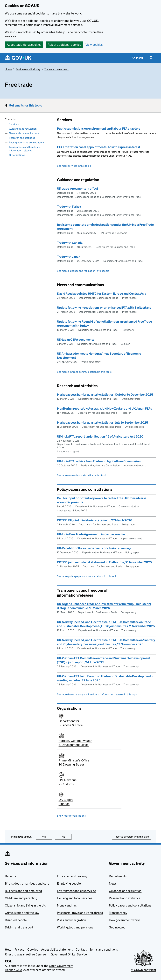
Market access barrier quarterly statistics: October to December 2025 (105, 395)
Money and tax (67, 905)
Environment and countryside (76, 891)
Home (8, 69)
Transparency (118, 913)
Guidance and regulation (23, 129)
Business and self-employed (23, 891)
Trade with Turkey (69, 207)
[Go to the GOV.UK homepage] (18, 58)
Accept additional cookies (24, 45)
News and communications (24, 133)
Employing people (69, 883)
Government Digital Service (69, 954)
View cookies (94, 45)
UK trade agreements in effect (78, 189)
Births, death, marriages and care (27, 883)
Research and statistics (22, 138)
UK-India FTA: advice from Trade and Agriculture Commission (99, 461)
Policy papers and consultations (27, 143)
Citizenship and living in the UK (25, 905)
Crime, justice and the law (22, 913)
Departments (118, 876)
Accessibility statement (57, 950)
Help (8, 950)
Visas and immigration (71, 920)
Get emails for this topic (25, 105)
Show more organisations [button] (71, 816)
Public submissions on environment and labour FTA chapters (99, 129)
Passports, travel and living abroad (80, 913)
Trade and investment (56, 69)
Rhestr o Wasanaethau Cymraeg (26, 954)
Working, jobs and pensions (75, 927)
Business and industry (28, 69)
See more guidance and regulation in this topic (83, 271)
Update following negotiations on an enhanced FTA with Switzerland (104, 308)
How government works (125, 920)
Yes (47, 837)
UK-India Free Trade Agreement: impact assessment (92, 534)
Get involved (117, 927)
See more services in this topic (74, 166)
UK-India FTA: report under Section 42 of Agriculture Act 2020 (100, 437)
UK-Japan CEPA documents (76, 340)
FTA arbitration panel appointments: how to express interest (99, 147)
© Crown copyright (143, 970)
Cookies (33, 950)
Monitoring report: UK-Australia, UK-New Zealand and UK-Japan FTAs (104, 409)
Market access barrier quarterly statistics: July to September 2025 (103, 423)
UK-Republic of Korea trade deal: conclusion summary (94, 548)
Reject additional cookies (64, 45)
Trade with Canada (70, 243)
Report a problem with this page (132, 837)
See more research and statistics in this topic (82, 475)
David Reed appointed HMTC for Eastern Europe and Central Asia (102, 294)
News (113, 883)
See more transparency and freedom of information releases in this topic (97, 694)
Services (14, 124)
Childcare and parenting (21, 898)
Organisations (17, 155)
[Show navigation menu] (138, 58)
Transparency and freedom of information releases (25, 149)
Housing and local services (75, 898)
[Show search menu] (151, 58)
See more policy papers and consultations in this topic (87, 576)
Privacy (19, 950)
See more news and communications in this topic (84, 372)
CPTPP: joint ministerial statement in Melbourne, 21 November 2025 (104, 562)
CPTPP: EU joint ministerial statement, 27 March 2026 (95, 520)
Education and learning (72, 876)
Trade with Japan (69, 257)
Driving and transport (19, 927)
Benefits (10, 876)
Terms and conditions (104, 950)
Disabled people (16, 920)
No (67, 837)
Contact (81, 950)
